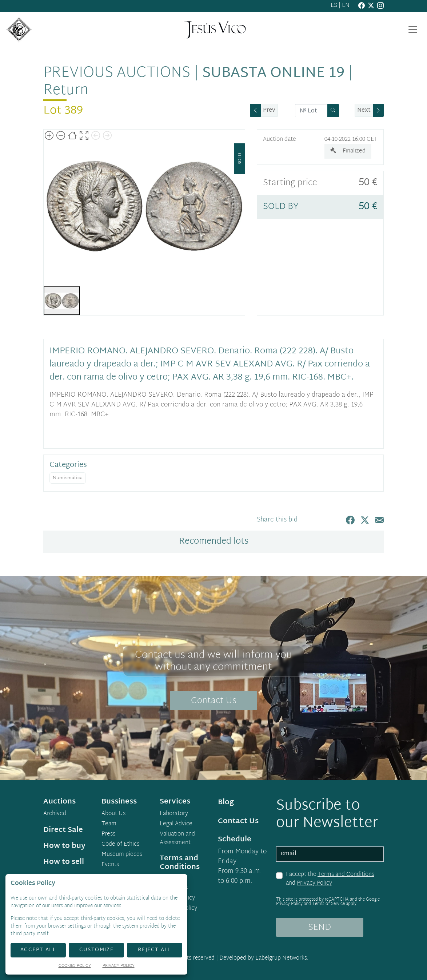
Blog (226, 802)
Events (110, 865)
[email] (330, 854)
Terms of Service (328, 904)
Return (66, 91)
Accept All (38, 950)
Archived (55, 814)
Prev (269, 110)
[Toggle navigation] (413, 29)
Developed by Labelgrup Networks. (264, 958)
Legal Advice (176, 824)
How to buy (64, 846)
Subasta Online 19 (273, 73)
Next (364, 110)
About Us (113, 814)
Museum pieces (122, 855)
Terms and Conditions (346, 875)
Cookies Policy (75, 966)
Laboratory (174, 814)
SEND (320, 928)
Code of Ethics (120, 845)
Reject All (155, 950)
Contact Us (214, 701)
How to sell (64, 862)
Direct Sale (63, 830)
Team (109, 824)
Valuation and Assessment (177, 839)
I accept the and (330, 879)
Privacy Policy (314, 883)
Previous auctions (117, 73)
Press (108, 834)
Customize (97, 950)
